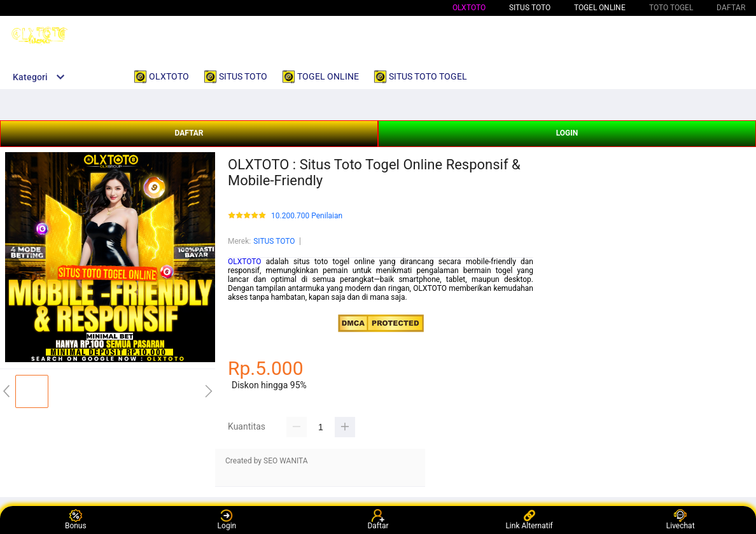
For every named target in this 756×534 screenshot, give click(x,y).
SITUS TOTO (274, 241)
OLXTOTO (469, 8)
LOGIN (567, 133)
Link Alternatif (529, 520)
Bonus (76, 520)
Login (227, 520)
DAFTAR (189, 133)
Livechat (681, 520)
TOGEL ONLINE (600, 8)
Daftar (378, 520)
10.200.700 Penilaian (307, 216)
